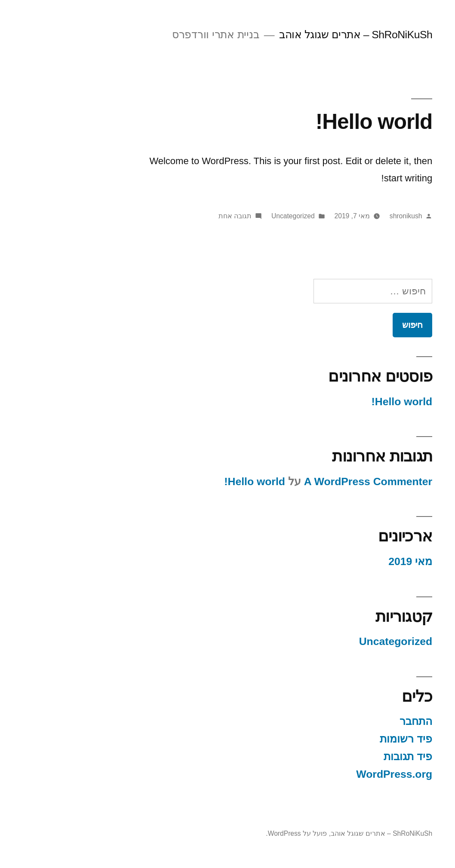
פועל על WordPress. (248, 833)
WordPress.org (346, 774)
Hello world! (325, 121)
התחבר (367, 721)
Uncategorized (244, 216)
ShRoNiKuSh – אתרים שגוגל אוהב (307, 35)
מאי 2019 (362, 561)
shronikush (357, 216)
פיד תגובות (359, 756)
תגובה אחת (186, 216)
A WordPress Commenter (320, 481)
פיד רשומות (357, 739)
